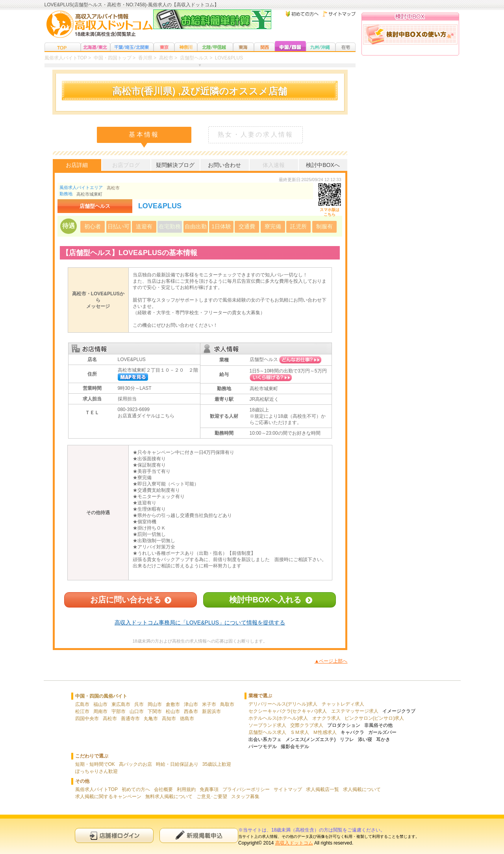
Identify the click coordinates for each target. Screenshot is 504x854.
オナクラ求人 (326, 718)
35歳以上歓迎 (217, 764)
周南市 (100, 711)
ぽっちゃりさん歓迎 (96, 771)
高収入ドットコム (294, 843)
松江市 (82, 711)
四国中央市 (87, 719)
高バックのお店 (135, 764)
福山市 (100, 704)
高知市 (169, 719)
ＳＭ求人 (300, 732)
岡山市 (155, 704)
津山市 (191, 704)
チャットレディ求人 (343, 704)
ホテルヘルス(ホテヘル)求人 (278, 718)
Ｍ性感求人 (325, 732)
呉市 (139, 704)
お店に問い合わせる (126, 600)
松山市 (173, 711)
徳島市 (187, 719)
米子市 (209, 704)
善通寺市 (130, 719)
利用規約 (186, 789)
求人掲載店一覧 (322, 789)
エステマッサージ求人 (355, 711)
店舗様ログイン (114, 835)
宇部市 (119, 711)
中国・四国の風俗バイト (101, 696)
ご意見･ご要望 (212, 797)
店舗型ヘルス (264, 359)
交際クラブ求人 (307, 725)
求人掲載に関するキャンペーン (108, 797)
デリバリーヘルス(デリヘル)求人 (283, 704)
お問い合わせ (224, 165)
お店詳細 (77, 165)
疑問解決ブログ (175, 165)
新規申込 (199, 835)
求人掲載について (362, 789)
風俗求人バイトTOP (96, 789)
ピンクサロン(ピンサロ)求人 (374, 718)
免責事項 (209, 789)
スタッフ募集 (245, 797)
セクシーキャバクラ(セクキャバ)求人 (288, 711)
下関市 (155, 711)
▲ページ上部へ (331, 661)
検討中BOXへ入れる (265, 600)
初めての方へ (136, 789)
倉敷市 (173, 704)
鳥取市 (227, 704)
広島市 (82, 704)
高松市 (113, 188)
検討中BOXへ (323, 165)
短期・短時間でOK (95, 764)
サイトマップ (288, 789)
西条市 (191, 711)
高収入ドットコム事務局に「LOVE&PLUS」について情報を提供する (200, 622)
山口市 (137, 711)
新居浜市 (211, 711)
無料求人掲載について (169, 797)
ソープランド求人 (267, 725)
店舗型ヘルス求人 (267, 732)
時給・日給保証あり (177, 764)
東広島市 (121, 704)
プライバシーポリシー (246, 789)
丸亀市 (151, 719)
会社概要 (163, 789)
